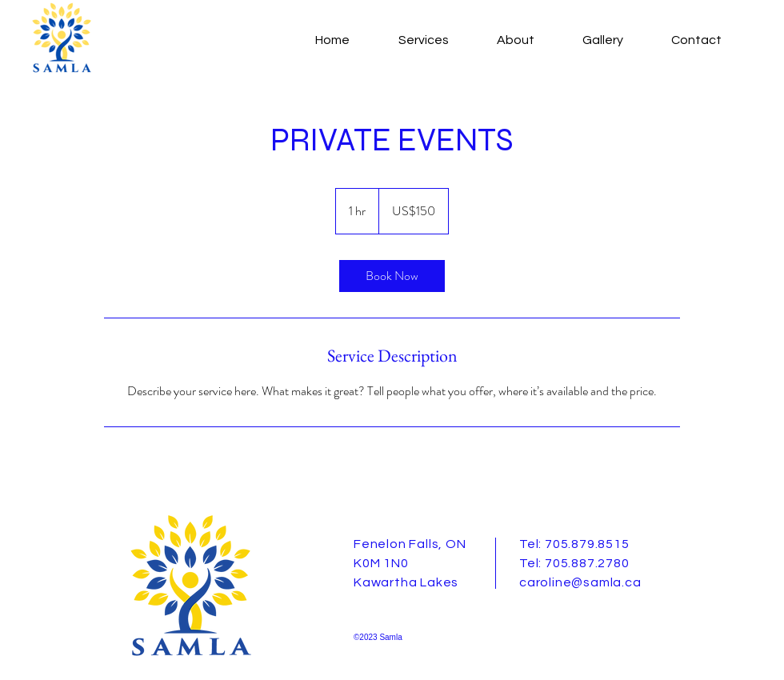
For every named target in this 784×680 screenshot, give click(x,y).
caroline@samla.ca (580, 582)
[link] (392, 276)
